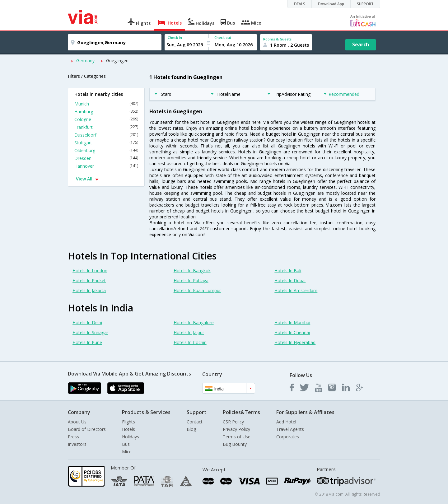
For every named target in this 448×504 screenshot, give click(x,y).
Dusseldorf (106, 135)
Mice (127, 452)
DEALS (300, 4)
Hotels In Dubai (290, 280)
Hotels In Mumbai (292, 322)
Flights (128, 422)
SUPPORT (365, 4)
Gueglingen (117, 61)
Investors (77, 444)
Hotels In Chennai (292, 332)
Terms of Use (237, 437)
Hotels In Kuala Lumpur (197, 290)
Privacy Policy (236, 429)
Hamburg (106, 112)
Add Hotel (286, 422)
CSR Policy (233, 422)
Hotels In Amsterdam (296, 290)
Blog (191, 429)
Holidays (131, 437)
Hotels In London (90, 271)
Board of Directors (87, 429)
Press (73, 437)
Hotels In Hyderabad (295, 342)
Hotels (128, 429)
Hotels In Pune (87, 342)
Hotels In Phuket (89, 280)
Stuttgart (106, 143)
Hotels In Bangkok (192, 271)
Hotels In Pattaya (191, 280)
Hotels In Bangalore (194, 322)
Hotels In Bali (288, 271)
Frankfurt (106, 127)
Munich (106, 104)
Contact (195, 422)
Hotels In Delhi (87, 322)
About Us (77, 422)
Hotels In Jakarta (89, 290)
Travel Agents (290, 429)
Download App (331, 4)
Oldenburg (106, 150)
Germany (85, 61)
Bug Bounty (235, 444)
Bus (126, 444)
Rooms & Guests (277, 39)
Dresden (106, 158)
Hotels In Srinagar (90, 332)
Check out (223, 37)
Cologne (106, 119)
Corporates (288, 437)
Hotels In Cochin (190, 342)
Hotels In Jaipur (189, 332)
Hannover (106, 166)
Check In (175, 37)
